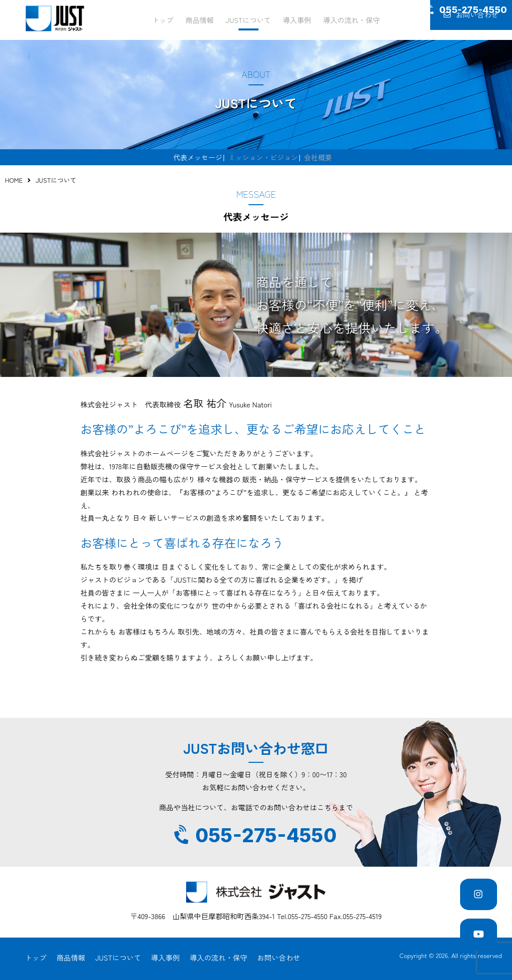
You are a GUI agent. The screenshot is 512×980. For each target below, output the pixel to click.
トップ (165, 19)
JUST (55, 18)
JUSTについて (248, 19)
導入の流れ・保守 (349, 19)
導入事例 (295, 19)
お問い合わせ (467, 20)
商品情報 (201, 19)
